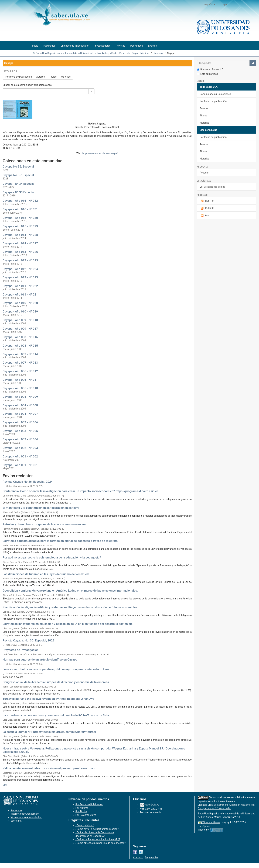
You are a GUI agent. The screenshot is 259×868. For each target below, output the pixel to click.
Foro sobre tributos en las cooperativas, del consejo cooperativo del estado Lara (56, 669)
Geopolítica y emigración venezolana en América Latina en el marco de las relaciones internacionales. (70, 591)
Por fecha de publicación (18, 77)
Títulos (53, 77)
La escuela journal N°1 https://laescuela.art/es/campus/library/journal (49, 732)
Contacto (138, 857)
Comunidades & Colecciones (215, 94)
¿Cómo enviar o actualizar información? (97, 829)
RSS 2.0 (207, 208)
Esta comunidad (208, 74)
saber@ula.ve (152, 805)
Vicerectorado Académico (25, 814)
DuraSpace (204, 826)
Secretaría (16, 821)
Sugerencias (152, 857)
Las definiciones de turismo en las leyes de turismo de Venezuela (46, 574)
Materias (66, 77)
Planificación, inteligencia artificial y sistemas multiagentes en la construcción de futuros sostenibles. (70, 607)
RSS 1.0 (207, 201)
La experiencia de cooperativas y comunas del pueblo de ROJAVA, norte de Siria (56, 715)
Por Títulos (81, 811)
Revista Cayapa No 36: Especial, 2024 (28, 482)
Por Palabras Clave (86, 815)
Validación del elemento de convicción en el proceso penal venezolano (49, 768)
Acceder (204, 173)
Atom (205, 215)
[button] (210, 4)
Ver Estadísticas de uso (213, 187)
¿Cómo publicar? (85, 825)
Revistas (159, 53)
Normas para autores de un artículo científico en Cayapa (40, 659)
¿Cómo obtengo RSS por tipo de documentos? (101, 843)
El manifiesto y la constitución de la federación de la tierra (41, 508)
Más (5, 785)
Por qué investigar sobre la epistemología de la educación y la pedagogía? (52, 557)
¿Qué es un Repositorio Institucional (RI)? (98, 839)
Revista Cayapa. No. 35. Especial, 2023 (28, 640)
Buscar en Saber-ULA (210, 70)
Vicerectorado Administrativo (26, 817)
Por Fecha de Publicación (89, 804)
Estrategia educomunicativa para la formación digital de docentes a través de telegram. (61, 541)
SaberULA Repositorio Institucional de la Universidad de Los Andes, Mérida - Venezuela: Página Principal (93, 53)
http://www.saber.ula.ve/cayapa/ (100, 153)
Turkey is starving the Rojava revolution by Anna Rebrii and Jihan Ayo (48, 699)
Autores (40, 77)
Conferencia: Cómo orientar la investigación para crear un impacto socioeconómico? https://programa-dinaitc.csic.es (81, 491)
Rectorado (16, 810)
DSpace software (211, 822)
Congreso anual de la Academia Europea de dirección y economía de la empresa (56, 682)
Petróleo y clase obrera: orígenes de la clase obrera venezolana (45, 524)
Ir (92, 91)
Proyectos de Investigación (21, 650)
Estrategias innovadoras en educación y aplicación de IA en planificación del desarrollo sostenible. (68, 624)
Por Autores (82, 808)
